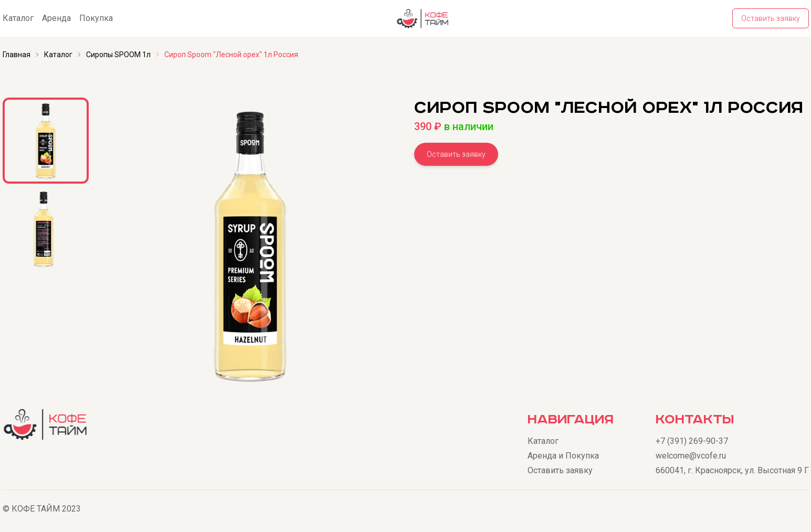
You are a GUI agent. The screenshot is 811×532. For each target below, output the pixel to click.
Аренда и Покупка (563, 456)
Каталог (18, 18)
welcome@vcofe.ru (691, 456)
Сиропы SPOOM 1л (118, 55)
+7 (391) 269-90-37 (692, 441)
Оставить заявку (771, 18)
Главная (17, 55)
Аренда (56, 18)
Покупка (96, 18)
